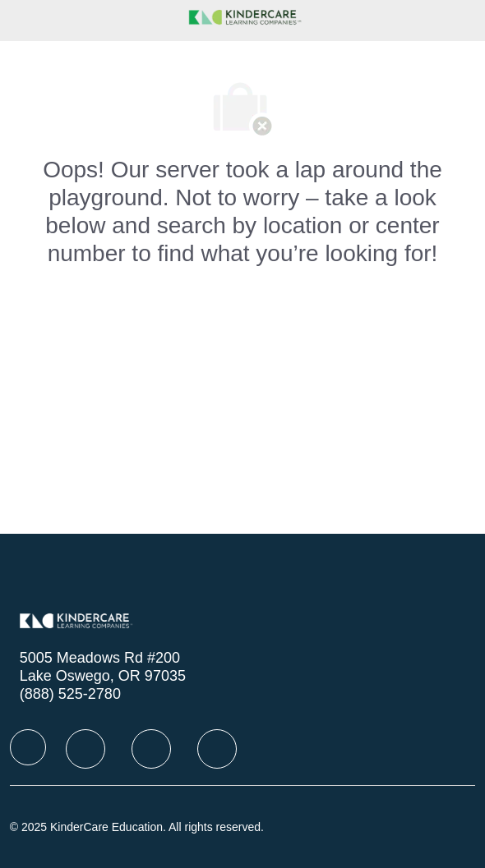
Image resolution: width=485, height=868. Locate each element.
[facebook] (28, 747)
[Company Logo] (242, 16)
